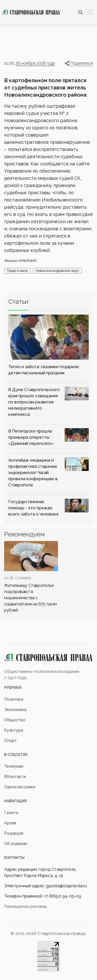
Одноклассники (20, 787)
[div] (31, 577)
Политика (14, 699)
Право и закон (17, 271)
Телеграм (14, 766)
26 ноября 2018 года (35, 63)
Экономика (15, 710)
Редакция (14, 833)
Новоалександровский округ (57, 271)
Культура (14, 730)
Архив (10, 823)
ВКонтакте (15, 777)
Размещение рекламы (25, 906)
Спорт (10, 741)
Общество (15, 720)
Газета (11, 813)
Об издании (16, 844)
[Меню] (90, 12)
